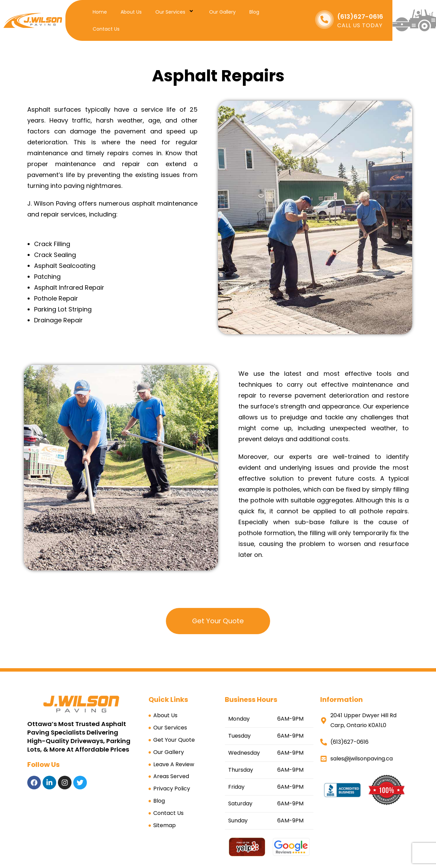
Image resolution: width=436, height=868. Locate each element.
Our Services (175, 12)
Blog (254, 12)
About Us (131, 12)
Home (100, 12)
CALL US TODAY (360, 25)
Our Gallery (222, 12)
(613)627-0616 (360, 17)
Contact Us (106, 29)
